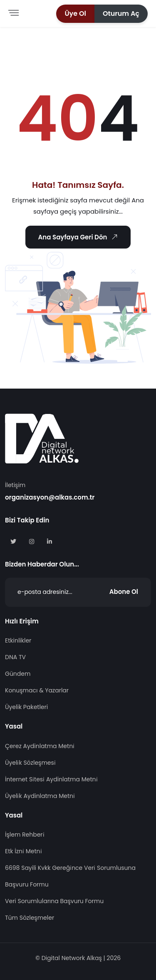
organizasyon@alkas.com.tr (50, 497)
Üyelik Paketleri (26, 707)
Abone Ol (124, 592)
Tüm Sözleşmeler (30, 918)
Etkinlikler (18, 640)
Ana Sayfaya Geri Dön (79, 237)
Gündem (18, 674)
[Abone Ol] (78, 592)
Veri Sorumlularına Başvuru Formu (54, 901)
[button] (75, 14)
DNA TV (15, 657)
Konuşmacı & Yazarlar (37, 690)
